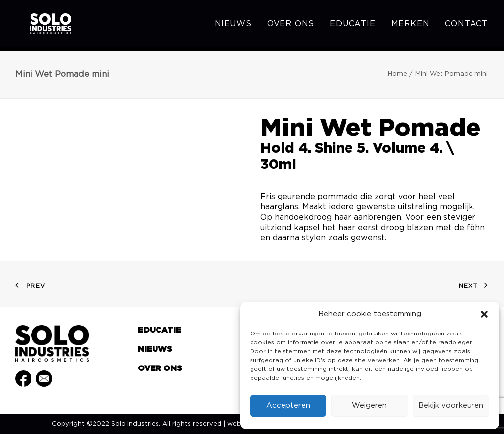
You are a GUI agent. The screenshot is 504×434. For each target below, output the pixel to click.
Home (397, 74)
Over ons (291, 26)
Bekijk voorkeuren (451, 406)
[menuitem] (236, 26)
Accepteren (288, 406)
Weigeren (369, 406)
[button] (484, 314)
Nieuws (233, 26)
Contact (466, 26)
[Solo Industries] (40, 26)
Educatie (352, 26)
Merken (410, 26)
